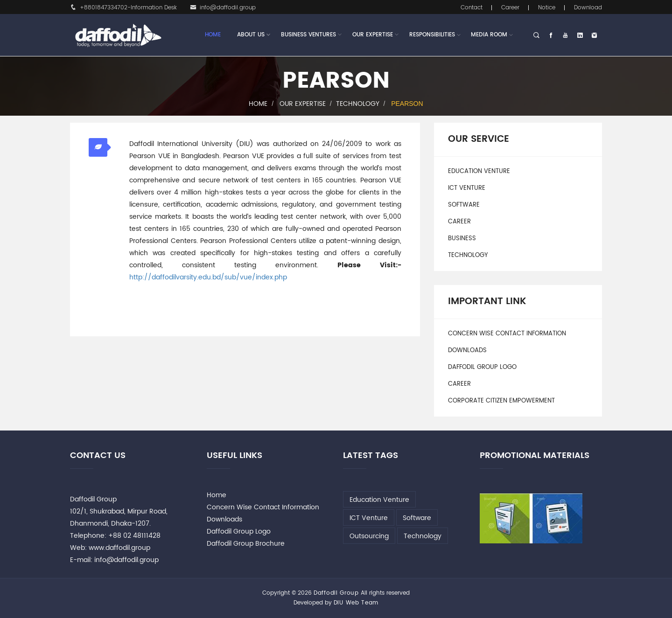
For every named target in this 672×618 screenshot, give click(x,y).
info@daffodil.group (223, 8)
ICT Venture (467, 188)
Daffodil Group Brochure (246, 544)
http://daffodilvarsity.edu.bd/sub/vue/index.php (208, 277)
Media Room (489, 35)
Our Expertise (373, 35)
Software (464, 205)
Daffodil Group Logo (482, 367)
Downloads (467, 351)
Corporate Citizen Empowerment (501, 401)
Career (510, 8)
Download (588, 8)
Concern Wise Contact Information (507, 334)
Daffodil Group (336, 593)
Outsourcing (369, 536)
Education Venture (479, 171)
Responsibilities (432, 35)
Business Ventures (308, 35)
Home (213, 35)
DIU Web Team (356, 603)
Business (462, 239)
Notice (547, 8)
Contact (472, 8)
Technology (358, 104)
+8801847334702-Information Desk (123, 8)
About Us (251, 35)
